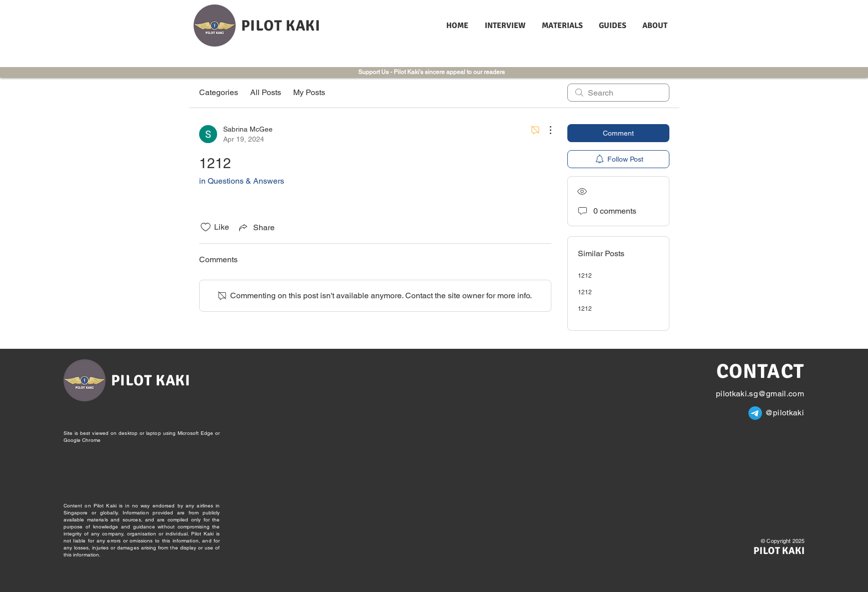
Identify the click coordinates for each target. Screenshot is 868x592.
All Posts (266, 92)
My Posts (309, 92)
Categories (219, 92)
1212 (585, 276)
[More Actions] (545, 130)
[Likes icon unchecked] (206, 227)
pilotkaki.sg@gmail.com (760, 394)
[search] (618, 93)
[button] (506, 26)
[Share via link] (256, 227)
